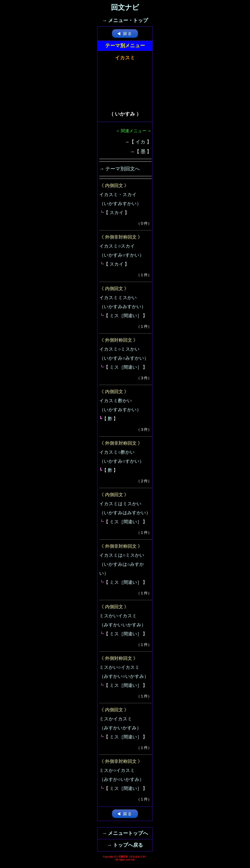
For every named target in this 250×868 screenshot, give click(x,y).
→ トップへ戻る (125, 845)
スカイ (117, 213)
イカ (140, 142)
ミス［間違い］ (126, 316)
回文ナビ (125, 7)
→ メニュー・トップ (125, 20)
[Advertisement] (125, 84)
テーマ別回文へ (123, 169)
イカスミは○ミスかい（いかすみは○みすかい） (122, 564)
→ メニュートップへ (125, 833)
